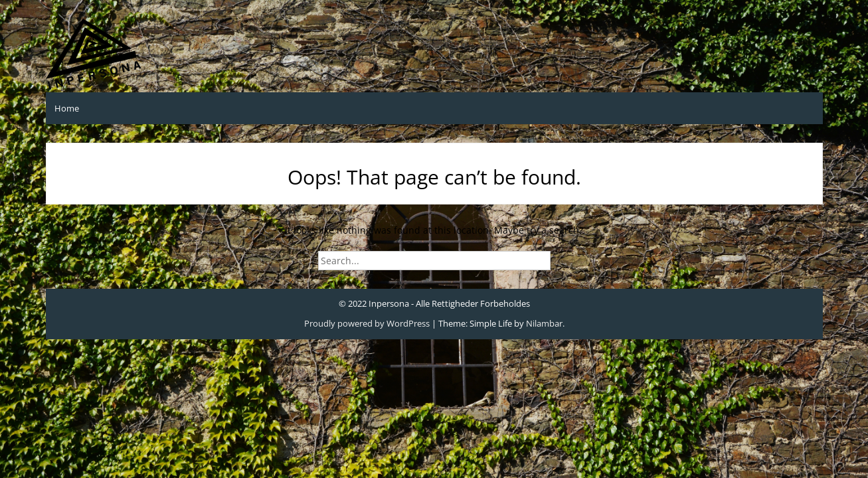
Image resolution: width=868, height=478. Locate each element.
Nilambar (544, 323)
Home (67, 108)
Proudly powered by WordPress (367, 323)
